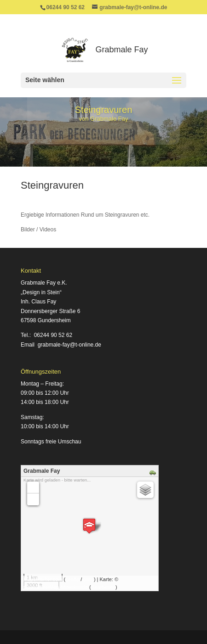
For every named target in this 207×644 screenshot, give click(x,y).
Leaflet (73, 579)
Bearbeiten (103, 587)
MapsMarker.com (43, 579)
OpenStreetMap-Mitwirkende (56, 587)
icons (88, 579)
